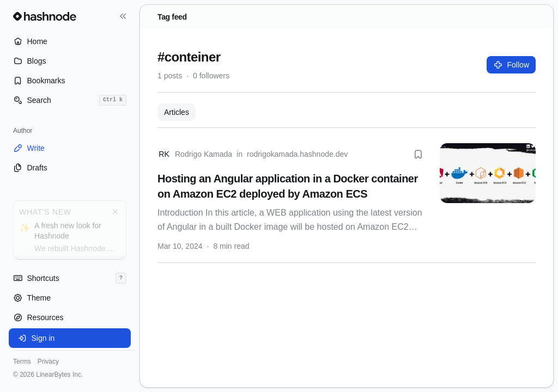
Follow (511, 65)
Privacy (48, 362)
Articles (177, 112)
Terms (22, 362)
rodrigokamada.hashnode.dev (297, 154)
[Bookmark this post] (418, 154)
